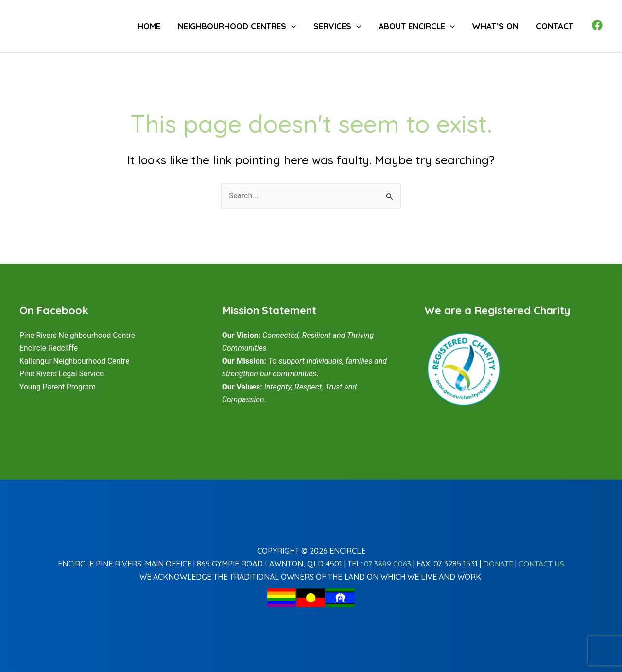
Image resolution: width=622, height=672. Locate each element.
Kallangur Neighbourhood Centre (76, 361)
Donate (498, 564)
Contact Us (542, 564)
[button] (310, 26)
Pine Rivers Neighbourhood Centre (79, 335)
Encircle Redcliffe (49, 348)
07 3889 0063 (387, 564)
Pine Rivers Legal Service (63, 374)
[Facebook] (597, 25)
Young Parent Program (59, 387)
